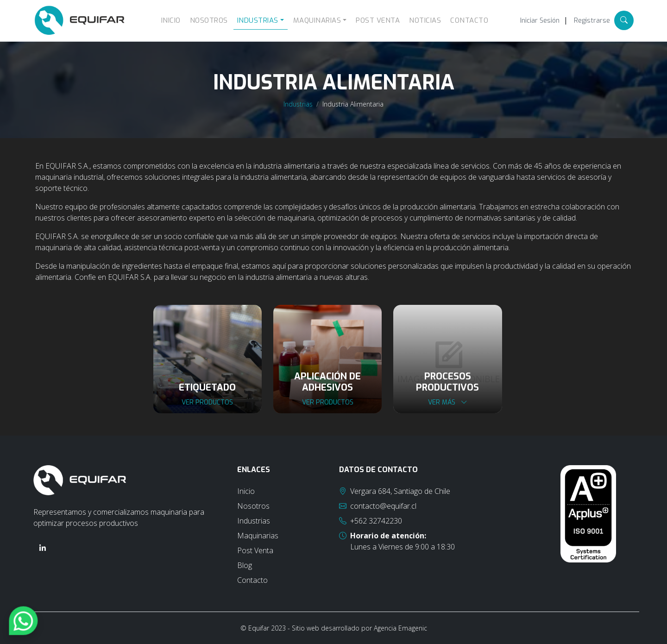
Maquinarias (258, 536)
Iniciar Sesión (540, 21)
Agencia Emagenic (400, 628)
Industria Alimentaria (353, 104)
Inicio (171, 20)
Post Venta (378, 20)
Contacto (469, 20)
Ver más (448, 402)
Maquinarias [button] (317, 20)
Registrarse (592, 21)
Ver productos (207, 402)
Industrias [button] (258, 20)
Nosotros (209, 20)
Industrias (298, 104)
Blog (245, 565)
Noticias (425, 20)
